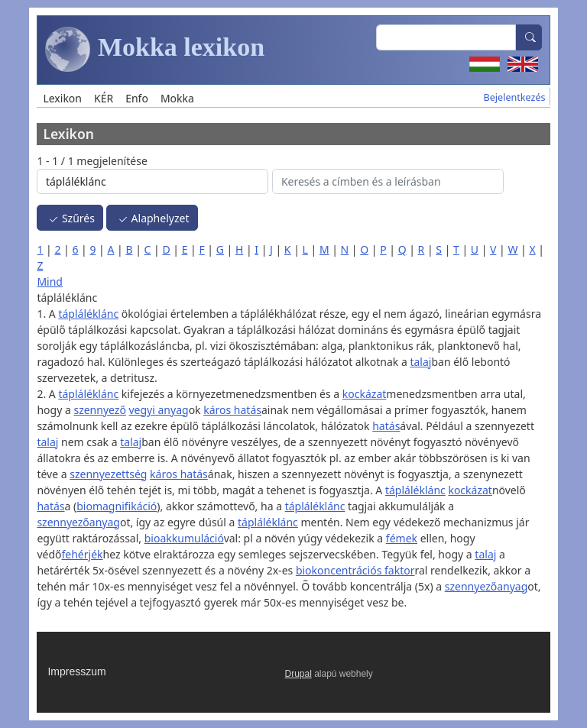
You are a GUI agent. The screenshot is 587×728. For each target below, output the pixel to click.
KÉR (104, 98)
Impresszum (76, 671)
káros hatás (232, 410)
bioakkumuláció (184, 538)
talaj (420, 362)
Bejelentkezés (515, 97)
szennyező (99, 410)
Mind (50, 281)
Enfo (137, 98)
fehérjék (83, 554)
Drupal (298, 674)
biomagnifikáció (117, 506)
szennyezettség (108, 474)
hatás (386, 426)
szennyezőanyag (78, 522)
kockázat (364, 394)
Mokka (177, 98)
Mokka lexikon (155, 50)
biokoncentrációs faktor (355, 570)
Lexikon (62, 98)
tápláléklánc (88, 314)
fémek (402, 538)
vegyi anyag (159, 410)
